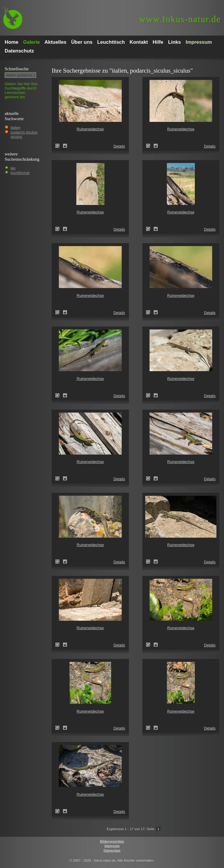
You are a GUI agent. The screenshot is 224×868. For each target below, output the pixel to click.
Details (119, 146)
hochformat (20, 173)
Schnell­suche (17, 69)
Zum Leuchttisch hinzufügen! (65, 146)
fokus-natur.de (180, 19)
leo (13, 168)
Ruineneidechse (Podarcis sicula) (59, 146)
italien (15, 128)
